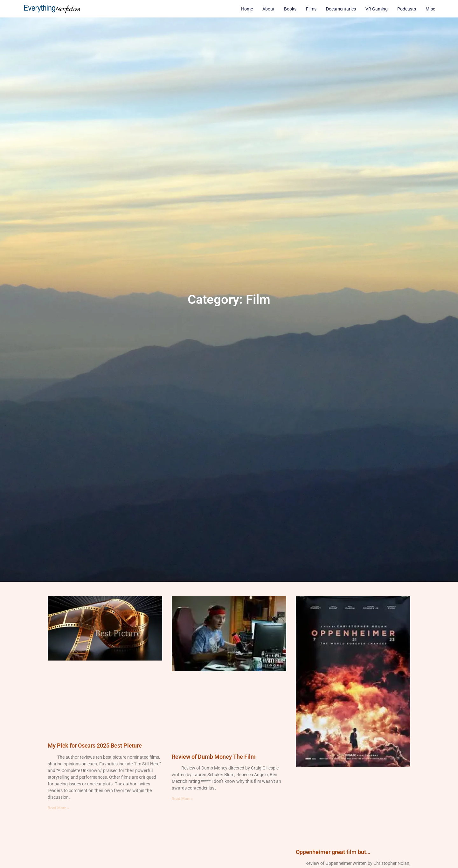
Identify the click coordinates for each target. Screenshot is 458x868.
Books (290, 9)
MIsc (430, 9)
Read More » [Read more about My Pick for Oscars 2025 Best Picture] (58, 808)
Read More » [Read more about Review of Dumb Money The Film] (182, 799)
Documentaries (341, 9)
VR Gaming (377, 9)
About (268, 9)
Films (311, 9)
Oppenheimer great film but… (333, 852)
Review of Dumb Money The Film (214, 757)
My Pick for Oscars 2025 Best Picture (95, 746)
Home (247, 9)
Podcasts (407, 9)
